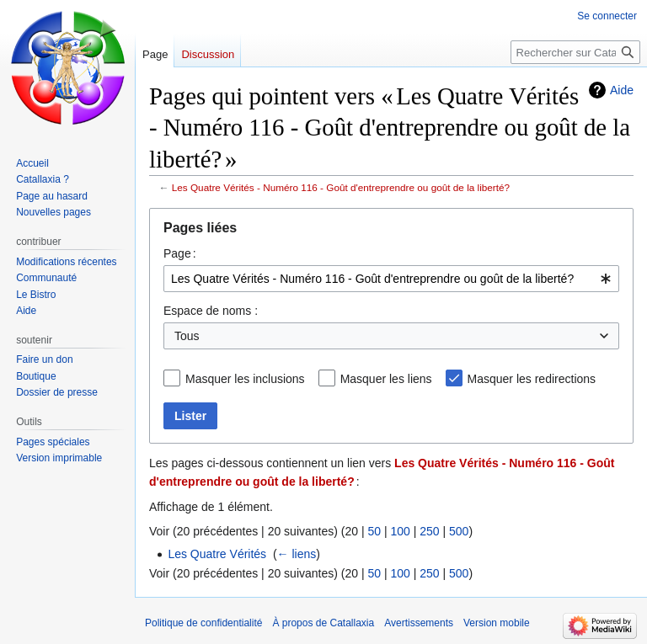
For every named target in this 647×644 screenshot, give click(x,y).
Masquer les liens (386, 379)
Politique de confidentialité (203, 623)
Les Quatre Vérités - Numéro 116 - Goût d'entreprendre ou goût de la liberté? (341, 187)
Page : (180, 253)
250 (429, 531)
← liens (297, 554)
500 (459, 531)
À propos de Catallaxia (323, 623)
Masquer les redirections (532, 379)
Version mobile (497, 623)
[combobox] (391, 279)
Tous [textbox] (187, 336)
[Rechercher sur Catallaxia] (575, 52)
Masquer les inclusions (245, 379)
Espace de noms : (211, 311)
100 (400, 531)
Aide (622, 90)
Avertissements (419, 623)
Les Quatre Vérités (217, 554)
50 (374, 531)
